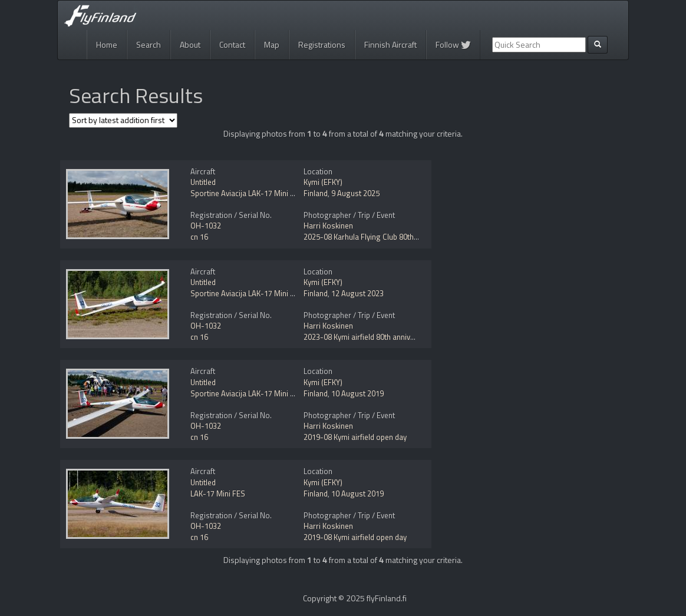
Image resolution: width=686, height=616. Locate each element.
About (190, 44)
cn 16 (199, 237)
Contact (232, 44)
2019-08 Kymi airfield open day (355, 437)
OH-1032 (206, 226)
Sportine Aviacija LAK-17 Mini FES (247, 193)
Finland (316, 193)
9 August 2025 (355, 193)
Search (149, 44)
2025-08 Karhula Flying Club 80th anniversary (379, 237)
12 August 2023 (357, 293)
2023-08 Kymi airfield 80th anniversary (368, 337)
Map (272, 44)
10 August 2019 (357, 393)
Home (107, 44)
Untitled (203, 182)
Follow (453, 44)
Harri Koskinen (328, 226)
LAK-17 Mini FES (218, 494)
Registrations (322, 44)
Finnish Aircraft (390, 44)
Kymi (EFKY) (323, 182)
